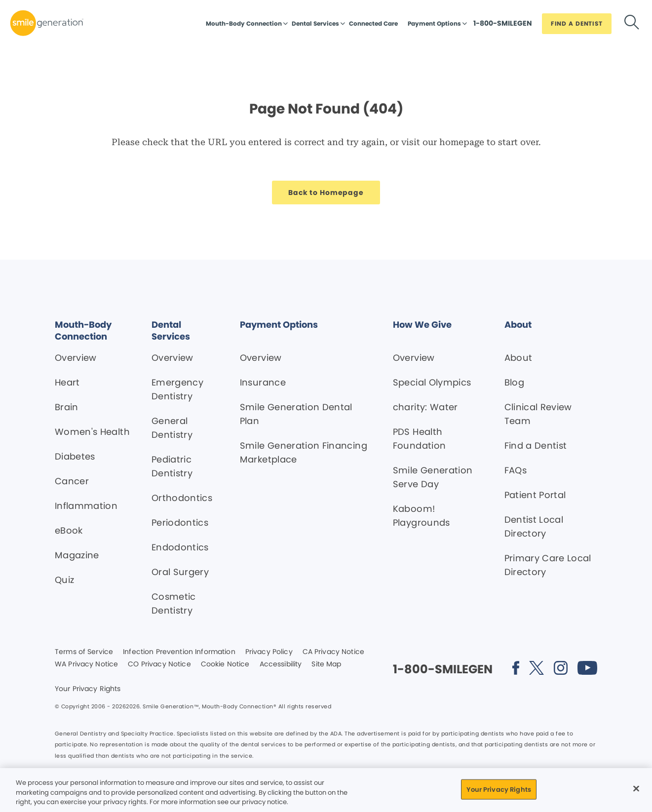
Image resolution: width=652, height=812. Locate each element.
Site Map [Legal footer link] (326, 664)
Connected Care (373, 23)
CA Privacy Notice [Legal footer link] (333, 652)
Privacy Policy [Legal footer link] (269, 652)
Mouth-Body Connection (244, 23)
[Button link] (503, 26)
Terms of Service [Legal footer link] (84, 652)
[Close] (636, 788)
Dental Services (315, 23)
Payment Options (434, 23)
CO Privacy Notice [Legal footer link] (159, 664)
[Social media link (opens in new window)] (516, 670)
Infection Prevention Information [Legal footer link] (179, 652)
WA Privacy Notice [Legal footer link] (86, 664)
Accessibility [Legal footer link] (281, 664)
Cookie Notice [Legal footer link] (225, 664)
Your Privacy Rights (88, 689)
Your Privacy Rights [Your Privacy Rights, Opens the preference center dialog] (499, 789)
